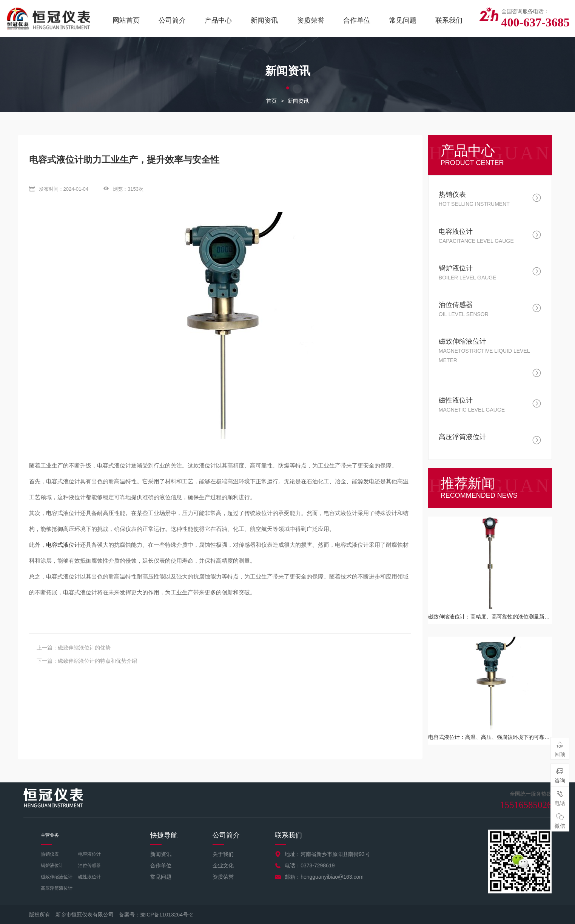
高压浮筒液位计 (57, 888)
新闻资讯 (264, 20)
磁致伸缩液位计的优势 (84, 648)
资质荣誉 (311, 20)
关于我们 (223, 854)
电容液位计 (89, 854)
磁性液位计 (89, 877)
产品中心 (218, 20)
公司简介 (172, 20)
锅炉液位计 (52, 865)
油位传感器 (89, 865)
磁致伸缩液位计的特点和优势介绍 (97, 661)
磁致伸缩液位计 (57, 877)
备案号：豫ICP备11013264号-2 (156, 915)
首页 (271, 101)
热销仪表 (50, 854)
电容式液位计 (63, 545)
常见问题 (403, 20)
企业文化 (223, 865)
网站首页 (126, 20)
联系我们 (449, 20)
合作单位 (357, 20)
